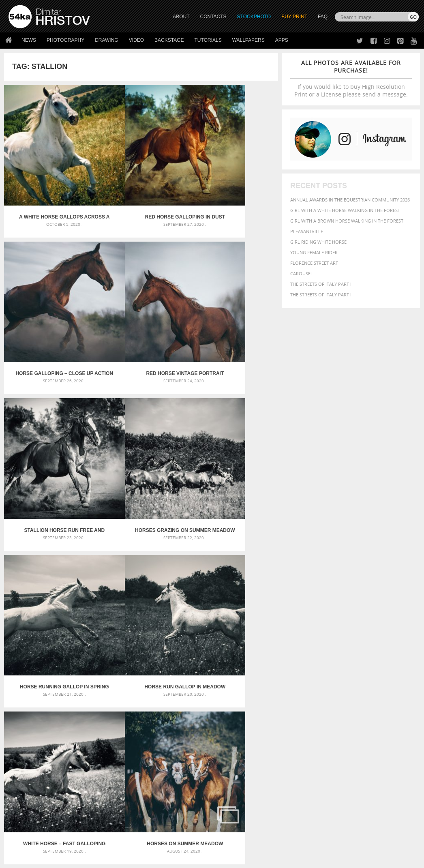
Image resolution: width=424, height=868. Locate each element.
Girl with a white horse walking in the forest (345, 210)
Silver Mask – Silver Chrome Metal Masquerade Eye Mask (73, 707)
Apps (282, 40)
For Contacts (127, 811)
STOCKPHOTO (254, 17)
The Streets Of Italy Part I (321, 295)
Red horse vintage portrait (50, 315)
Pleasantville (307, 231)
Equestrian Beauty (93, 840)
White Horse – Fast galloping (232, 442)
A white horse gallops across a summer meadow (50, 187)
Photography (65, 40)
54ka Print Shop (27, 771)
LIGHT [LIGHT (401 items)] (389, 700)
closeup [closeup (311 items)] (402, 686)
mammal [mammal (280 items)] (296, 708)
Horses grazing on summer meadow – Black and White (232, 315)
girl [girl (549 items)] (336, 699)
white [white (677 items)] (319, 723)
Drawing (107, 40)
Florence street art (314, 263)
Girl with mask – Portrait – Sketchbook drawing (207, 697)
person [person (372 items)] (315, 715)
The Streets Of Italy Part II (321, 284)
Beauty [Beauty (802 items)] (334, 685)
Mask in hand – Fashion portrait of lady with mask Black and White (73, 687)
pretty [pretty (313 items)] (361, 716)
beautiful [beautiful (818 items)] (304, 685)
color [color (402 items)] (295, 693)
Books (118, 791)
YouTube (231, 813)
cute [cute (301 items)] (309, 693)
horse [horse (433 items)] (373, 700)
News (29, 40)
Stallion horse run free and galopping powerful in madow (141, 315)
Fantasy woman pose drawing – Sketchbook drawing (212, 687)
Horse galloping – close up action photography (232, 187)
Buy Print (294, 17)
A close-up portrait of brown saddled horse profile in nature (141, 570)
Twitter (230, 771)
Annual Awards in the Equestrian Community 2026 (350, 200)
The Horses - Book (30, 801)
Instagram (233, 792)
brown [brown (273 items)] (385, 686)
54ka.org (76, 859)
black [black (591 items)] (356, 685)
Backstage (169, 40)
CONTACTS (213, 17)
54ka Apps (19, 811)
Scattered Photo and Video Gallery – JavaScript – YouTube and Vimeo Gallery (73, 678)
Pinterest (232, 803)
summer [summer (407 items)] (298, 723)
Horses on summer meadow (50, 570)
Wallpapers (248, 40)
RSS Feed (177, 840)
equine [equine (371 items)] (388, 693)
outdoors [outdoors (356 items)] (392, 707)
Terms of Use (120, 859)
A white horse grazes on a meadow (232, 570)
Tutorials (208, 40)
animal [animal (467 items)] (297, 677)
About (118, 771)
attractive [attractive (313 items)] (330, 677)
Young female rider (314, 252)
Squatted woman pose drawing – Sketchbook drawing (212, 707)
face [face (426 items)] (403, 692)
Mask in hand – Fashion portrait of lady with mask (72, 697)
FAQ (323, 17)
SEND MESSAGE (363, 793)
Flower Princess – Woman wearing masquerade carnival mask (73, 717)
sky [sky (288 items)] (373, 716)
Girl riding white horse (318, 242)
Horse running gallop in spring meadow (49, 442)
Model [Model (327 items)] (312, 707)
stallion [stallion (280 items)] (387, 716)
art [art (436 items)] (313, 677)
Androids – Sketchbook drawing (188, 678)
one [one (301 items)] (349, 708)
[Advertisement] (214, 631)
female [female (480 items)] (319, 700)
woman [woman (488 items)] (340, 723)
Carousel (302, 273)
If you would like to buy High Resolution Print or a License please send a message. (351, 78)
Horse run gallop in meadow (141, 442)
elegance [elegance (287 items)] (337, 693)
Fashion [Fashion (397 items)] (298, 700)
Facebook (232, 782)
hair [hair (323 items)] (348, 700)
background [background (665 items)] (364, 676)
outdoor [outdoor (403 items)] (366, 707)
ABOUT (181, 17)
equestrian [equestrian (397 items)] (363, 693)
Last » (175, 602)
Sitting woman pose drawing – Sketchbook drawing (212, 717)
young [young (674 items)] (362, 723)
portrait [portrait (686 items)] (339, 715)
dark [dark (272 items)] (321, 693)
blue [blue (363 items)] (371, 685)
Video (136, 40)
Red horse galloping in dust (141, 187)
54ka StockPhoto (29, 781)
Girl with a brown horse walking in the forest (347, 221)
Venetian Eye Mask (141, 840)
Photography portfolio (38, 791)
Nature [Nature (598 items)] (332, 707)
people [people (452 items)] (296, 715)
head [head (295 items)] (359, 700)
